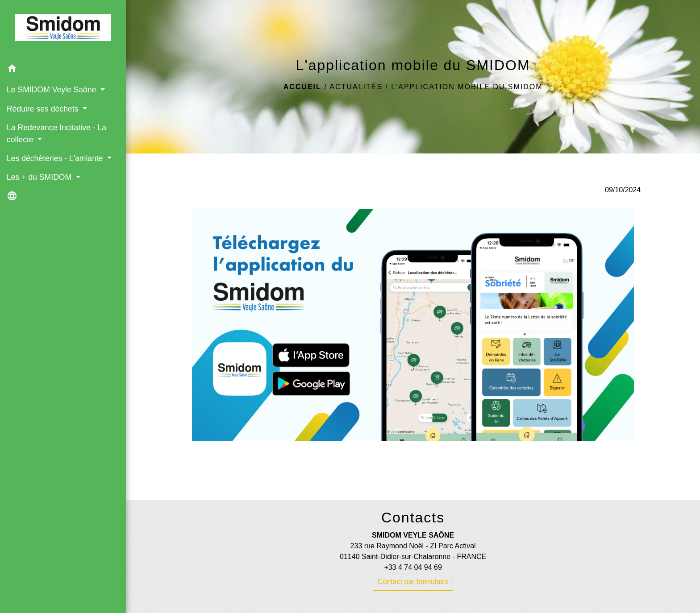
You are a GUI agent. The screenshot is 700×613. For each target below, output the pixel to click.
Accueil (302, 87)
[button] (63, 70)
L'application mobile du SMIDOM (467, 87)
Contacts (413, 518)
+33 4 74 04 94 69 (413, 567)
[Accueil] (63, 29)
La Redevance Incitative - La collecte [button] (56, 133)
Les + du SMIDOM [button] (40, 177)
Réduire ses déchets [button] (44, 109)
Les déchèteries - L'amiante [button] (56, 158)
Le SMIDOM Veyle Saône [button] (52, 90)
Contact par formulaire (413, 582)
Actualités (356, 87)
